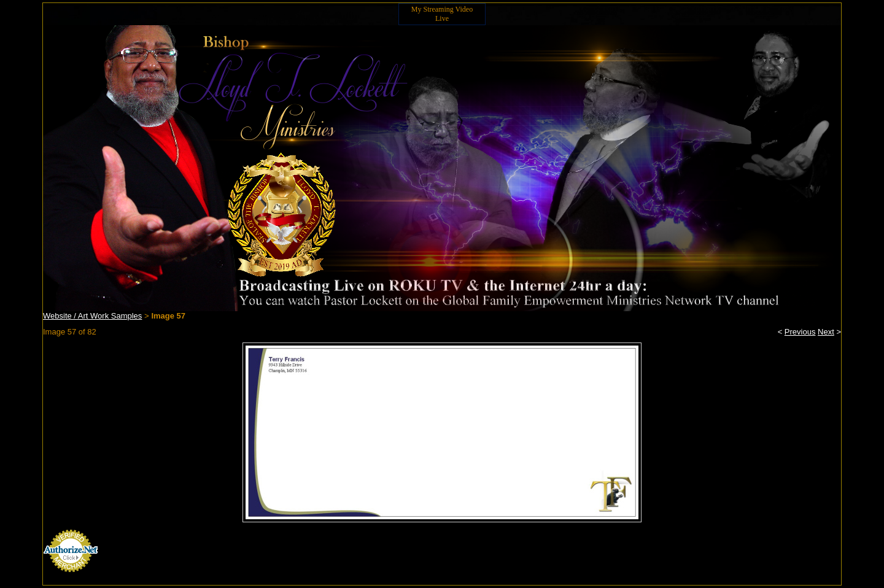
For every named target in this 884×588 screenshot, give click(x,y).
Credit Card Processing (71, 579)
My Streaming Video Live (442, 14)
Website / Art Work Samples (92, 316)
